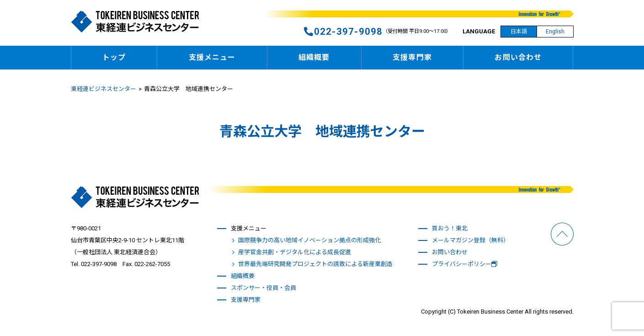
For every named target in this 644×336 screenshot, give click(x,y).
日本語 (519, 32)
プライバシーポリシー (465, 264)
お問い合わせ (518, 57)
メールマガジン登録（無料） (471, 240)
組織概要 (314, 57)
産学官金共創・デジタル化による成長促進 (295, 252)
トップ (114, 57)
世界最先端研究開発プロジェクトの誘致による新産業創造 (315, 264)
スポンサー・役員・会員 (263, 288)
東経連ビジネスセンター (104, 89)
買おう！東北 (450, 228)
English (555, 32)
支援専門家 (412, 57)
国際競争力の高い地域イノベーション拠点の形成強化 (309, 240)
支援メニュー (212, 57)
